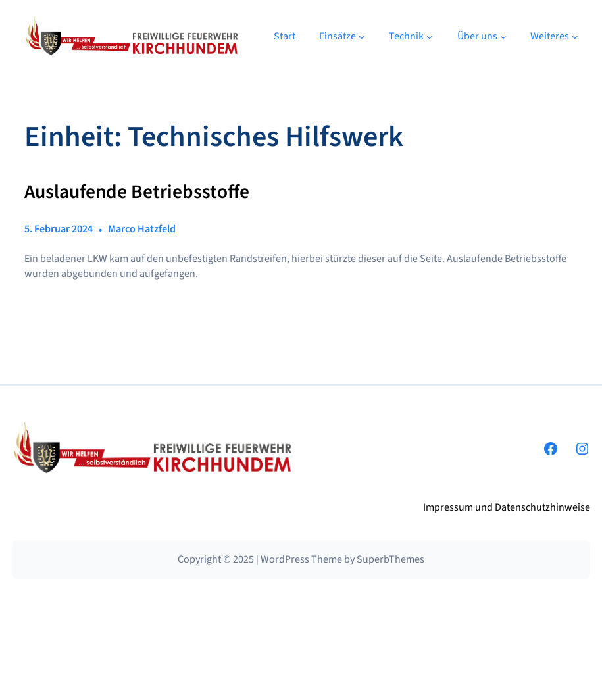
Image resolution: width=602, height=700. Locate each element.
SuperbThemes (390, 559)
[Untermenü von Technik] (430, 36)
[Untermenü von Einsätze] (362, 36)
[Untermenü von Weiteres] (575, 36)
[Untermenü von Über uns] (503, 36)
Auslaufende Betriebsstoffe (137, 192)
